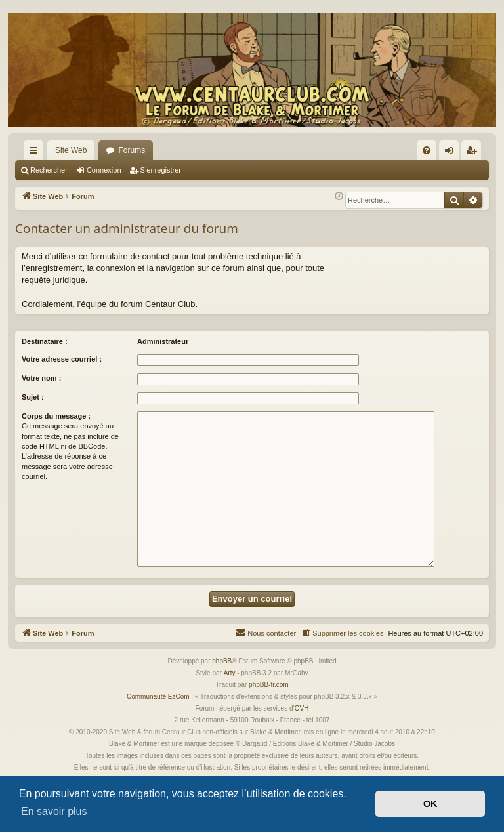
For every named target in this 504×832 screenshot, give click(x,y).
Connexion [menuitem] (452, 153)
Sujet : (33, 397)
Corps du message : (56, 416)
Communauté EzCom (158, 697)
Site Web (71, 150)
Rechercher (49, 170)
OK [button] (430, 804)
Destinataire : (45, 341)
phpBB (222, 661)
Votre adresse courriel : (62, 359)
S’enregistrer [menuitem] (474, 153)
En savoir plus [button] (54, 811)
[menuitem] (427, 150)
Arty (230, 673)
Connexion (104, 170)
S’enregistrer (161, 170)
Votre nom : (41, 378)
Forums (132, 150)
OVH (302, 708)
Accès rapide (36, 153)
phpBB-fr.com (269, 685)
